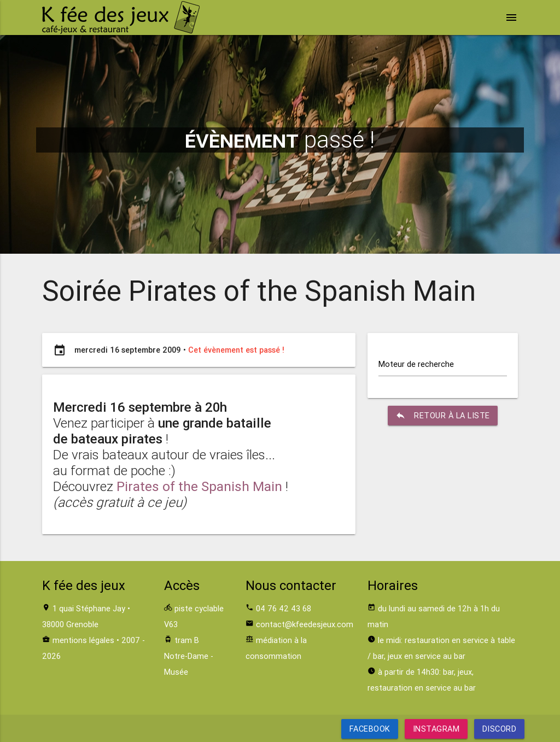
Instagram (436, 729)
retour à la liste (443, 416)
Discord (499, 729)
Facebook (370, 729)
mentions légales (83, 640)
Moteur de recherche (416, 364)
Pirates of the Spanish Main (199, 486)
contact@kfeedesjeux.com (305, 624)
